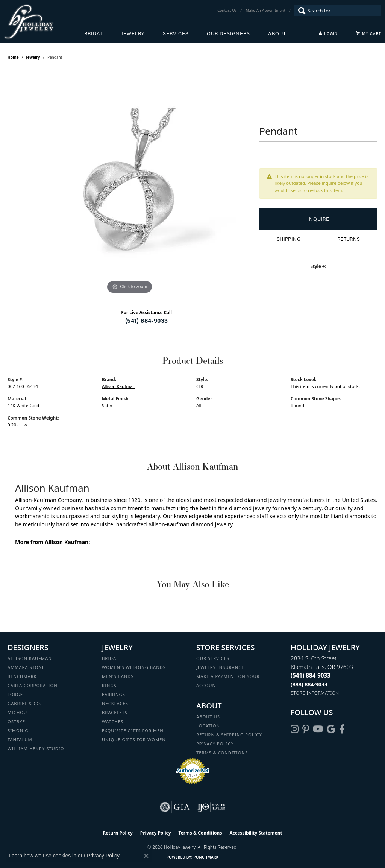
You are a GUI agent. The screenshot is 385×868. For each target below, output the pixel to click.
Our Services (213, 658)
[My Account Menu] (328, 33)
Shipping (289, 239)
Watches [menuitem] (113, 721)
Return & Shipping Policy (229, 735)
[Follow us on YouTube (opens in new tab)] (318, 729)
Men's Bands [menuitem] (118, 676)
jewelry (33, 57)
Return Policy (118, 833)
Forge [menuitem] (15, 694)
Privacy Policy (215, 744)
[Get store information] (315, 693)
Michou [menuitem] (17, 712)
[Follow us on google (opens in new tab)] (331, 729)
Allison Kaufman (119, 386)
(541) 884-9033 (147, 320)
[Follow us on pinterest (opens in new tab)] (306, 729)
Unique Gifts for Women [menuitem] (134, 740)
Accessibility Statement (256, 833)
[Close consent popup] (146, 856)
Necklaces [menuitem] (115, 703)
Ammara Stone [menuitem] (26, 667)
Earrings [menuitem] (114, 694)
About (277, 33)
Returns (349, 239)
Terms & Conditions (222, 753)
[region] (130, 183)
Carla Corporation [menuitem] (33, 685)
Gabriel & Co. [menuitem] (25, 703)
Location (208, 726)
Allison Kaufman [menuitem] (30, 658)
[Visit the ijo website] (211, 807)
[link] (228, 11)
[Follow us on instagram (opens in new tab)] (295, 729)
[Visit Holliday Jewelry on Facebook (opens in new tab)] (342, 729)
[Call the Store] (311, 675)
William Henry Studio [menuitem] (36, 749)
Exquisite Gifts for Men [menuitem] (133, 730)
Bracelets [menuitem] (115, 712)
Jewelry (133, 33)
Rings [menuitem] (109, 685)
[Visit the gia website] (175, 807)
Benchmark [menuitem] (22, 676)
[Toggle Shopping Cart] (368, 33)
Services (176, 33)
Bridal (94, 33)
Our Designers (228, 33)
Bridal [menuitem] (110, 658)
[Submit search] (300, 11)
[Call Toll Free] (309, 684)
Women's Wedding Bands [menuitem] (134, 667)
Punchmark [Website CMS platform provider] (206, 857)
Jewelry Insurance (220, 667)
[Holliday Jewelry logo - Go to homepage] (44, 22)
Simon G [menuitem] (18, 730)
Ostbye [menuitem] (16, 721)
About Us (208, 717)
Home (13, 57)
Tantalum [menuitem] (20, 740)
